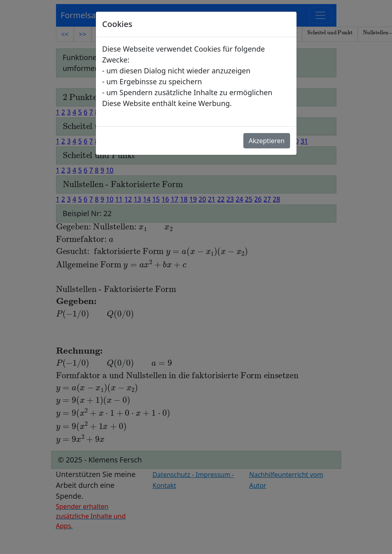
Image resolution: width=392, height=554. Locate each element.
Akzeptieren (267, 141)
